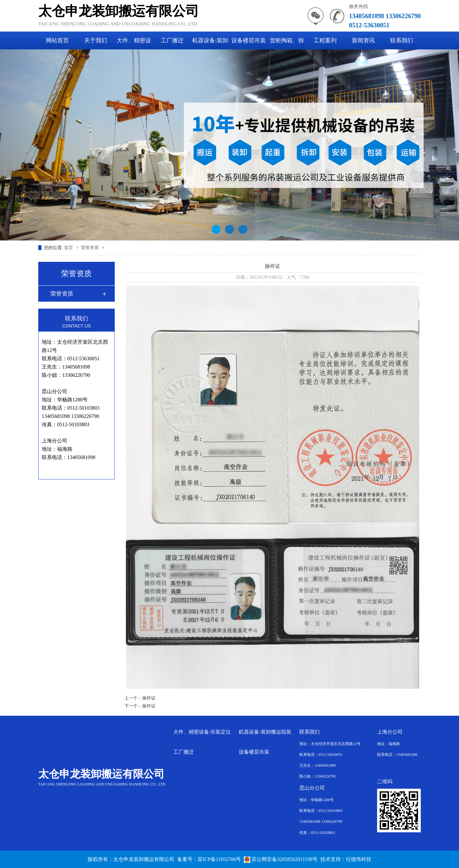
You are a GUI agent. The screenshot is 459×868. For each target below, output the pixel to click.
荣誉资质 (91, 248)
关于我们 (96, 40)
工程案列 (325, 40)
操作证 (149, 698)
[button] (216, 229)
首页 (69, 248)
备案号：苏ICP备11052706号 (209, 859)
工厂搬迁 (172, 40)
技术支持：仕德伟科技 (346, 859)
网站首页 (57, 40)
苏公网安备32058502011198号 (281, 859)
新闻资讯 (363, 40)
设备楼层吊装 (249, 40)
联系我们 (402, 40)
